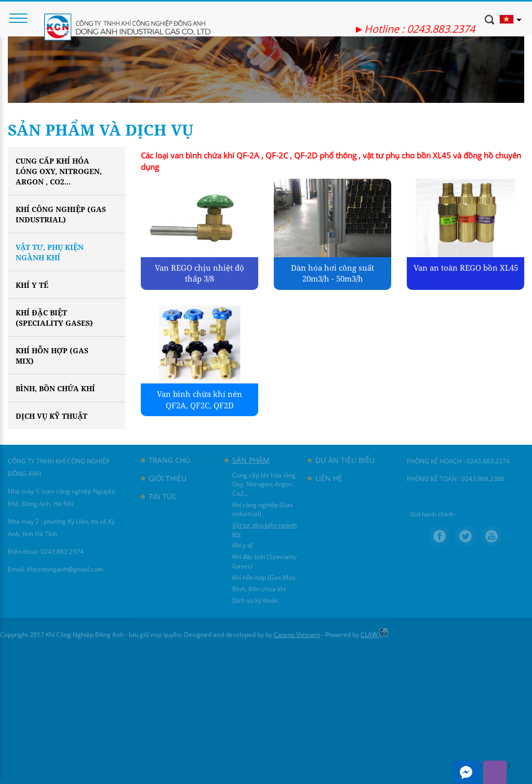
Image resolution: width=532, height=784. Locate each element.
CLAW (374, 635)
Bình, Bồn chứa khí (55, 388)
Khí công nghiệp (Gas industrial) (61, 214)
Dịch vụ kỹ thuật (51, 416)
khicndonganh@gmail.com (65, 569)
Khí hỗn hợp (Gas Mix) (52, 356)
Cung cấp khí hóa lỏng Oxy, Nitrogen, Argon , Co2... (59, 171)
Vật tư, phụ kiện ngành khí (50, 252)
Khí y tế (32, 285)
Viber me (495, 772)
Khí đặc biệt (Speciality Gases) (54, 318)
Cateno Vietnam (297, 635)
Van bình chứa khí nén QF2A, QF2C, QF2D (199, 399)
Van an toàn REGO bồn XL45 (466, 268)
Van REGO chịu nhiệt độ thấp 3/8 (199, 273)
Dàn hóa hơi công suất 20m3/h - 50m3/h (332, 273)
